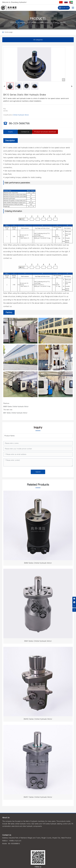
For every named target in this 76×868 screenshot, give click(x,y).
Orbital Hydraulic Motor (21, 115)
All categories (38, 40)
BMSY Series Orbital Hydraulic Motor (38, 797)
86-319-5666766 (19, 123)
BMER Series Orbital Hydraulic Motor (16, 407)
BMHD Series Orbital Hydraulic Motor (38, 719)
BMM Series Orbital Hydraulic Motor (38, 563)
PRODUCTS (38, 19)
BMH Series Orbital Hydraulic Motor (38, 641)
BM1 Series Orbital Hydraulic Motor (15, 413)
